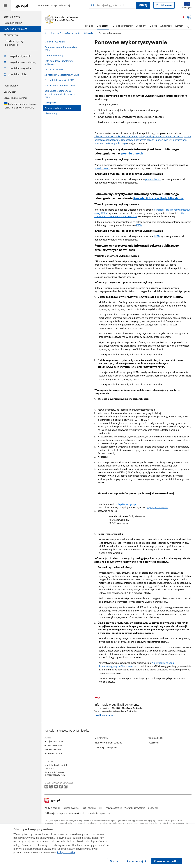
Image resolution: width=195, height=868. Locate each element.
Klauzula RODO (156, 738)
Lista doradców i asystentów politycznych (59, 62)
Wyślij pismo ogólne (158, 507)
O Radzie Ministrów (123, 26)
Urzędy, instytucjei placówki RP (14, 43)
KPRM (139, 225)
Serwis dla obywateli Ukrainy (20, 106)
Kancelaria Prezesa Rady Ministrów (65, 33)
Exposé (153, 26)
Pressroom (153, 743)
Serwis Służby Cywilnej (15, 98)
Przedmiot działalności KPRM (59, 80)
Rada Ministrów (13, 23)
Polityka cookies (52, 808)
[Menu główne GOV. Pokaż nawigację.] (5, 5)
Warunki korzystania (135, 808)
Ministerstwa (11, 35)
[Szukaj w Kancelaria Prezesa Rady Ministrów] (112, 5)
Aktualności (166, 26)
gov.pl (52, 800)
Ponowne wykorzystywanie (58, 108)
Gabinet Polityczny (54, 56)
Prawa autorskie (114, 808)
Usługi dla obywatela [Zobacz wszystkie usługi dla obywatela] (18, 56)
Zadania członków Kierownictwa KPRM (61, 49)
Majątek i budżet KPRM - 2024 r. (61, 85)
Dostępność (50, 103)
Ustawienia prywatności (99, 813)
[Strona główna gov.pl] (22, 5)
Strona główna (15, 17)
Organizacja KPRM (54, 69)
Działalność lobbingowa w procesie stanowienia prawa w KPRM (60, 94)
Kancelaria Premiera (15, 29)
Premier (89, 26)
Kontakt (179, 26)
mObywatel (165, 6)
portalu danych (102, 168)
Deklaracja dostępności (106, 748)
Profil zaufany (11, 86)
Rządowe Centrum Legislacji (109, 743)
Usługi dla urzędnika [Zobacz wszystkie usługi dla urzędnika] (17, 68)
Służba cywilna (71, 808)
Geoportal (153, 808)
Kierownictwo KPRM (55, 42)
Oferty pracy (51, 113)
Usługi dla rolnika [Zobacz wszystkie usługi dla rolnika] (16, 74)
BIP (101, 808)
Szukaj (143, 5)
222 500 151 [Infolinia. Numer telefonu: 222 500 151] (51, 768)
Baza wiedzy (10, 92)
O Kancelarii (103, 26)
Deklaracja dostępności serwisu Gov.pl (64, 813)
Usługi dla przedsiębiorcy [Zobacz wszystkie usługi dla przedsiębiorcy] (20, 62)
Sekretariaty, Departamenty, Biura (62, 75)
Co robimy (141, 26)
